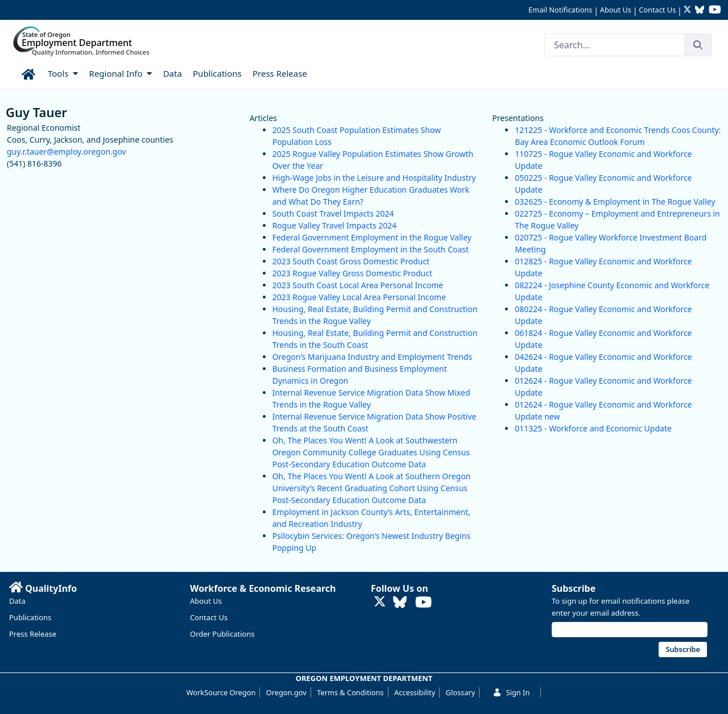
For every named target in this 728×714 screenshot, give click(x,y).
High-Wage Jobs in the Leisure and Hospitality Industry (374, 178)
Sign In (511, 692)
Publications (30, 617)
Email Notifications (560, 10)
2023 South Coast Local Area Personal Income (358, 285)
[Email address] (630, 630)
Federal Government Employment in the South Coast (371, 249)
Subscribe (574, 588)
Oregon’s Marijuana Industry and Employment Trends (372, 357)
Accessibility (415, 692)
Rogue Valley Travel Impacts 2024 (335, 225)
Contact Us (657, 10)
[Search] (614, 45)
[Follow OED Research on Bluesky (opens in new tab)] (700, 11)
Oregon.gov (286, 692)
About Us (616, 10)
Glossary (461, 692)
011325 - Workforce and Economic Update (593, 428)
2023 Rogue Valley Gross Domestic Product (352, 273)
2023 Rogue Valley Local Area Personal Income (359, 297)
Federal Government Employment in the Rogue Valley (372, 237)
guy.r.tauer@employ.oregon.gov (67, 151)
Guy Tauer (36, 112)
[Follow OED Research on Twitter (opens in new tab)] (688, 11)
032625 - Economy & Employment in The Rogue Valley (615, 202)
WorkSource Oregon (221, 692)
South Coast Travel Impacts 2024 (333, 213)
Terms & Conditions (350, 692)
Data (17, 601)
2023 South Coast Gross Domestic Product (351, 261)
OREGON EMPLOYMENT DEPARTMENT (364, 678)
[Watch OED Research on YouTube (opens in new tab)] (715, 11)
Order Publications (222, 634)
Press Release (33, 634)
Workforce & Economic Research (263, 588)
